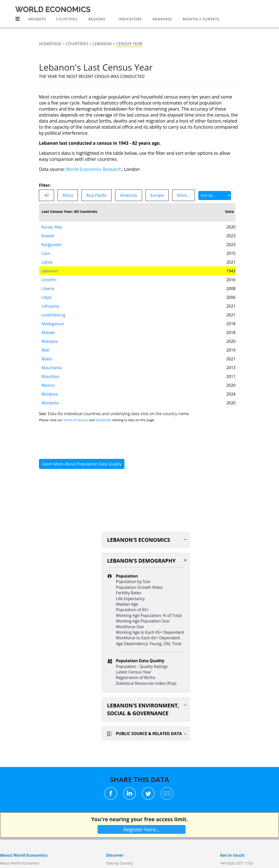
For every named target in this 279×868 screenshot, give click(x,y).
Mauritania (52, 368)
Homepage (50, 44)
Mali (45, 350)
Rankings (162, 19)
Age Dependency (132, 644)
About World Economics (20, 863)
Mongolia (50, 403)
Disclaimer (103, 420)
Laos (46, 253)
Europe (157, 195)
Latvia (47, 262)
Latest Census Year (134, 672)
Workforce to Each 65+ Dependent (148, 638)
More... (183, 195)
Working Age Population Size (143, 621)
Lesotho (49, 280)
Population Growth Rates (139, 587)
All (46, 195)
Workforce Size (130, 627)
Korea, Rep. (52, 227)
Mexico (48, 385)
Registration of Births (136, 678)
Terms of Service (76, 420)
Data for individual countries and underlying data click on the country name (118, 414)
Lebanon (102, 44)
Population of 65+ (132, 610)
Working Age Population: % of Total (149, 615)
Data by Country (120, 863)
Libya (46, 297)
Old (167, 644)
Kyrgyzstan (52, 245)
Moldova (50, 394)
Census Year (129, 44)
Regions (97, 19)
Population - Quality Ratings (142, 666)
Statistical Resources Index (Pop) (146, 683)
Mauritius (50, 376)
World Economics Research (94, 169)
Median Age (127, 604)
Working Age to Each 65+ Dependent (150, 632)
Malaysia (50, 341)
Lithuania (50, 306)
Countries (77, 44)
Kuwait (48, 236)
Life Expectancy (130, 599)
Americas (129, 195)
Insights (37, 19)
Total (177, 644)
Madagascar (53, 324)
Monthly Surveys (201, 19)
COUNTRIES (67, 19)
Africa (68, 195)
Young (155, 644)
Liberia (48, 288)
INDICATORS (130, 19)
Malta (47, 359)
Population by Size (133, 582)
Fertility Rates (129, 593)
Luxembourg (53, 315)
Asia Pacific (97, 195)
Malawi (48, 332)
